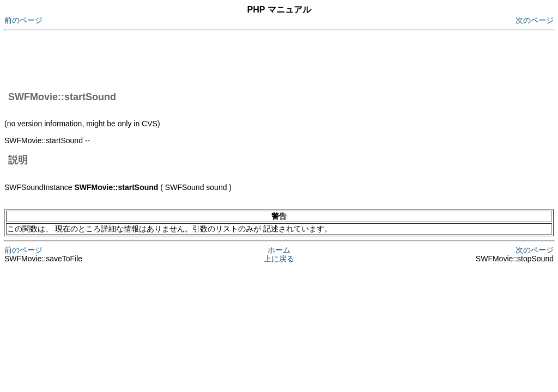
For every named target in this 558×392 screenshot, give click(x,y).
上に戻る (279, 259)
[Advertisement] (203, 59)
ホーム (279, 250)
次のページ (535, 20)
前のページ (23, 20)
